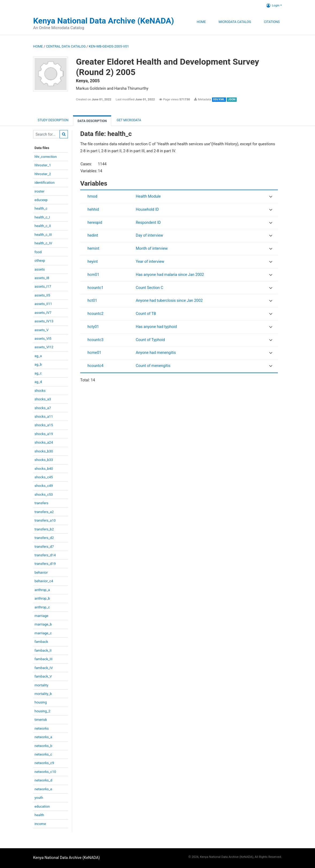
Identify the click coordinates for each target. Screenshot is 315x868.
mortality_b (43, 694)
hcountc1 (95, 288)
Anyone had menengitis (156, 353)
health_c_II (43, 226)
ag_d (38, 382)
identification (45, 183)
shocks (40, 391)
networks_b (43, 746)
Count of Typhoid (150, 340)
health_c (41, 208)
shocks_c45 (44, 477)
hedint (93, 235)
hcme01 (94, 353)
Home (201, 22)
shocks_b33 (44, 460)
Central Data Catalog (66, 46)
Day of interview (149, 235)
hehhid (93, 210)
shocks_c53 (44, 494)
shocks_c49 (44, 486)
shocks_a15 (44, 425)
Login (273, 5)
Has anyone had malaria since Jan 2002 (170, 275)
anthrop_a (42, 590)
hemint (93, 249)
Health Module (148, 196)
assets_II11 (43, 304)
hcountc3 (95, 340)
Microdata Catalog (235, 22)
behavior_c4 (44, 581)
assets (40, 269)
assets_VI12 (44, 347)
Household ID (147, 210)
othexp (40, 261)
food (38, 252)
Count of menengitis (153, 366)
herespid (95, 223)
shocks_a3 (43, 399)
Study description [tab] (53, 120)
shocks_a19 (44, 434)
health (39, 815)
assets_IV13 (44, 321)
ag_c (38, 373)
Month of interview (152, 249)
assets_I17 (43, 286)
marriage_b (43, 624)
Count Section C (150, 288)
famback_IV (44, 668)
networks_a (43, 737)
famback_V (43, 676)
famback (41, 642)
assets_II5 (42, 295)
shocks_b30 (44, 451)
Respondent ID (148, 223)
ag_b (38, 364)
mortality (41, 685)
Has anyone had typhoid (156, 327)
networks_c (43, 754)
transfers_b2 (44, 529)
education (42, 806)
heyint (93, 262)
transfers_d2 (44, 538)
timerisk (41, 720)
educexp (41, 200)
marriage (41, 616)
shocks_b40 (44, 469)
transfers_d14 (45, 555)
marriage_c (43, 633)
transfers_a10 (45, 520)
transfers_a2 (44, 512)
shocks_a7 (43, 408)
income (40, 824)
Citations (272, 22)
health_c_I (42, 217)
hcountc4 (95, 366)
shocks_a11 (44, 417)
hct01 (92, 301)
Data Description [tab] (92, 121)
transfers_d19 (45, 564)
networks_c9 (44, 763)
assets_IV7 (43, 313)
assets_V (42, 330)
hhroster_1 (43, 165)
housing (41, 702)
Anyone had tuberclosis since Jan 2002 (169, 301)
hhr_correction (46, 157)
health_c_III (43, 235)
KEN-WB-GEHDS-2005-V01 (109, 46)
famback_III (43, 659)
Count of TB (146, 314)
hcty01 (93, 327)
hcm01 (93, 275)
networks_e (43, 789)
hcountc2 (95, 314)
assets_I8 (42, 278)
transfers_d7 (44, 547)
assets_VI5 (43, 339)
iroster (39, 191)
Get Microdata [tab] (128, 120)
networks (42, 728)
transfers (41, 503)
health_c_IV (43, 243)
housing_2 (42, 711)
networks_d (43, 780)
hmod (92, 196)
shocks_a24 (44, 442)
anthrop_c (42, 607)
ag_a (38, 356)
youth (39, 798)
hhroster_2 (43, 174)
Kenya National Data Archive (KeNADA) (104, 21)
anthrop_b (42, 598)
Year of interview (150, 262)
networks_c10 (45, 772)
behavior (41, 572)
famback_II (43, 650)
